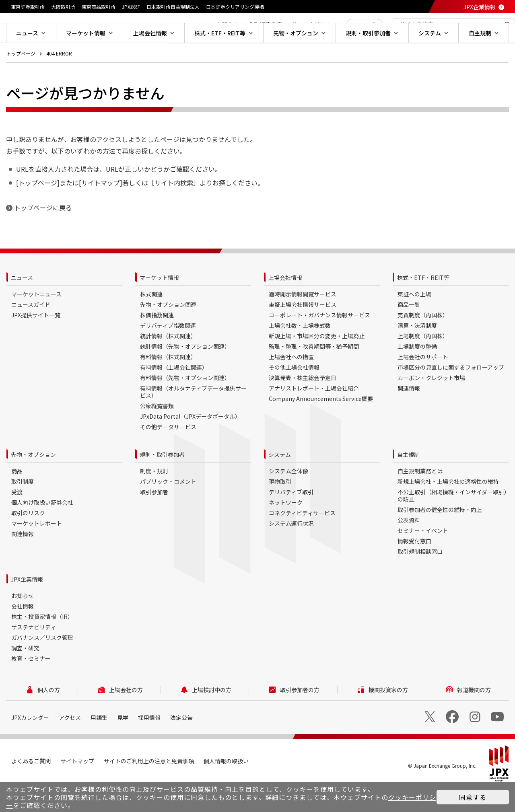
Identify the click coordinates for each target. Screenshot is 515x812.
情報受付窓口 (414, 567)
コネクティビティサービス (302, 539)
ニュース (22, 303)
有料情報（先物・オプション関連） (185, 403)
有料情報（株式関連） (168, 382)
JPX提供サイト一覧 (36, 341)
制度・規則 (154, 497)
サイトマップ (101, 208)
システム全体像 (288, 497)
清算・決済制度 (417, 351)
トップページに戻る (43, 233)
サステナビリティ (34, 653)
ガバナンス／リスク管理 (42, 663)
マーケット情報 (159, 303)
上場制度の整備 (417, 372)
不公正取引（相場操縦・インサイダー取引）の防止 (452, 521)
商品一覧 (409, 330)
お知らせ (23, 621)
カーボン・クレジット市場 (431, 403)
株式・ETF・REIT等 (423, 303)
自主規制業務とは (420, 497)
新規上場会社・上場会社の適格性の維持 (448, 507)
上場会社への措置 (291, 382)
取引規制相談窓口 (420, 577)
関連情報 (409, 414)
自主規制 (408, 480)
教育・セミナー (31, 684)
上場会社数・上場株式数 (300, 351)
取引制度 (23, 507)
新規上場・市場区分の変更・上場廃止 (317, 362)
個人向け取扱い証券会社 (42, 528)
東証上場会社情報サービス (303, 330)
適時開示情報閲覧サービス (303, 320)
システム (280, 480)
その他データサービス (168, 452)
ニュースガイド (31, 330)
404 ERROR (59, 79)
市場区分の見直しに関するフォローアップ (451, 393)
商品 (17, 497)
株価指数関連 (157, 341)
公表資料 (409, 546)
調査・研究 (25, 674)
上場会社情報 (285, 303)
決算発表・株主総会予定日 (303, 403)
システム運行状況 (291, 549)
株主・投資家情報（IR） (42, 642)
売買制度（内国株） (423, 341)
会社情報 (23, 632)
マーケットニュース (36, 320)
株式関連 (151, 320)
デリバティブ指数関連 (168, 351)
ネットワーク (286, 528)
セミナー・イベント (423, 556)
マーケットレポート (37, 549)
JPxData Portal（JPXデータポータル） (190, 442)
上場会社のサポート (423, 382)
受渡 (17, 518)
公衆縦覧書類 (157, 432)
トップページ (21, 79)
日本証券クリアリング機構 (235, 7)
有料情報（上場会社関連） (174, 393)
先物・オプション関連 (168, 330)
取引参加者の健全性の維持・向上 (440, 535)
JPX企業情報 (480, 7)
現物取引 (280, 507)
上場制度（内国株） (423, 362)
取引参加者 (154, 518)
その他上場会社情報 (294, 393)
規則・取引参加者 (162, 480)
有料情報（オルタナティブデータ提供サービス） (193, 417)
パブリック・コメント (168, 507)
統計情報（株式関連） (168, 362)
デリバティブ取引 (291, 518)
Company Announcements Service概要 (321, 424)
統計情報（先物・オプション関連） (185, 372)
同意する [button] (473, 797)
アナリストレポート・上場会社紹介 (314, 414)
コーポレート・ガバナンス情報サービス (319, 341)
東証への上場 (414, 320)
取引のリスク (28, 539)
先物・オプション (33, 480)
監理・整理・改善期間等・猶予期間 (314, 372)
